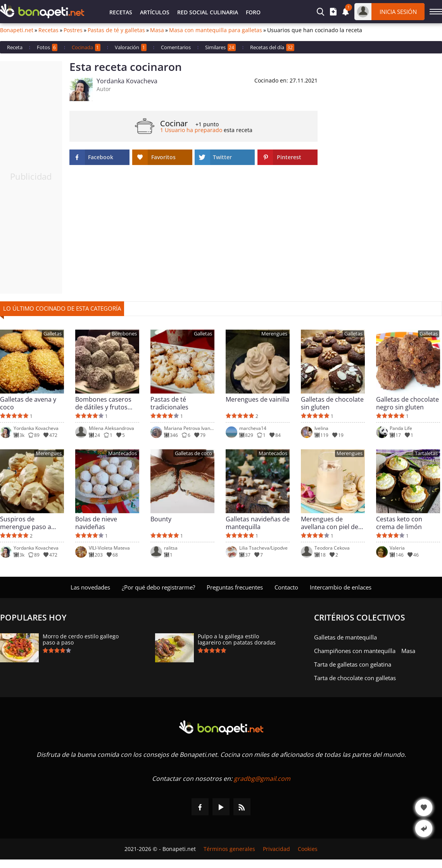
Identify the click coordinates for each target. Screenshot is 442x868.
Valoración (131, 47)
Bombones (124, 334)
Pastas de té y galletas (116, 30)
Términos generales (229, 849)
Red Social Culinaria (208, 12)
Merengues (274, 334)
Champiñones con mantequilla (355, 651)
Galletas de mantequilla (345, 637)
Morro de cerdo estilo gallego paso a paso (81, 639)
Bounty (161, 519)
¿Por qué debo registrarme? (158, 587)
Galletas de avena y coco (28, 403)
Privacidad (276, 849)
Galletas (53, 334)
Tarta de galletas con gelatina (353, 664)
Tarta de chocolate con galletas (355, 678)
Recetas (121, 12)
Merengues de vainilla (257, 400)
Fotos (47, 47)
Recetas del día (272, 47)
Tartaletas (426, 453)
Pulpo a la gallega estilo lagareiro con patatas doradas (237, 639)
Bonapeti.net (17, 30)
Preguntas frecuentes (235, 587)
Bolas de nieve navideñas (96, 523)
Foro (253, 12)
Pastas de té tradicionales (169, 403)
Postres (73, 30)
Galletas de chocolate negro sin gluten (407, 403)
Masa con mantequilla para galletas (216, 30)
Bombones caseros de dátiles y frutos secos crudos (103, 403)
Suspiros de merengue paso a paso (26, 523)
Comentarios (176, 47)
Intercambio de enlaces (341, 587)
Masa (157, 30)
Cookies (308, 849)
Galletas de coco (193, 453)
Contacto (286, 587)
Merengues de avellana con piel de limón (330, 523)
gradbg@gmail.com (262, 779)
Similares (220, 47)
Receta (15, 47)
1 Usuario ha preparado (191, 130)
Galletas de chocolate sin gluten (332, 403)
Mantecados (123, 453)
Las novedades (90, 587)
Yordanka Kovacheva (127, 81)
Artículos (155, 12)
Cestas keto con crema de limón (399, 523)
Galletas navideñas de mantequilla (258, 523)
